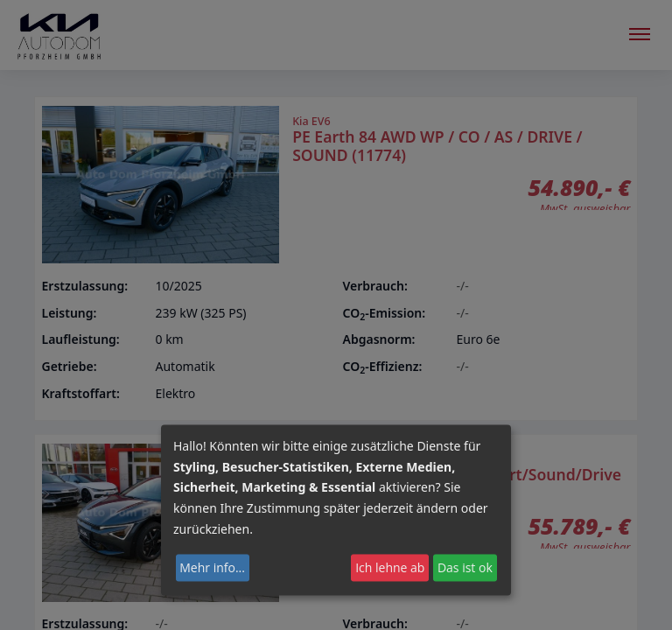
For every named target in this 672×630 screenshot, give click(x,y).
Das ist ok (465, 567)
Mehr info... (212, 567)
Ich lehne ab (390, 567)
